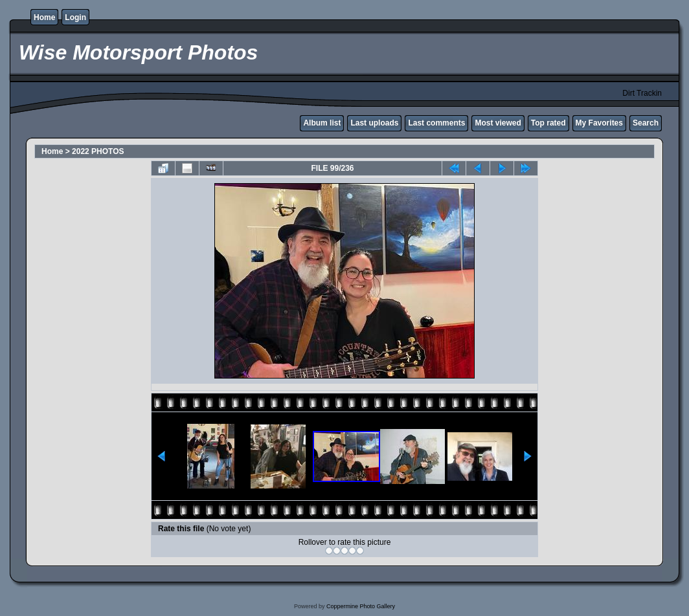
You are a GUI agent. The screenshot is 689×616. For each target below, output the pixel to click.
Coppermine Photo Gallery (361, 606)
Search (646, 123)
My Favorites (599, 123)
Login (75, 17)
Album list (322, 123)
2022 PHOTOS (98, 151)
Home (44, 17)
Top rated (548, 123)
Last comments (436, 123)
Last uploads (374, 123)
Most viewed (498, 123)
